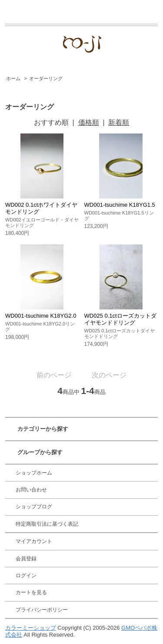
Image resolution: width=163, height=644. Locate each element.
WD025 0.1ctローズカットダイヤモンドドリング (120, 319)
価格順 (89, 122)
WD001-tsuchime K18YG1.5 (120, 205)
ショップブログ (34, 507)
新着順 (119, 122)
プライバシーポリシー (42, 610)
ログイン (26, 576)
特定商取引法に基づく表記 (47, 524)
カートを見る (31, 592)
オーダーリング (46, 78)
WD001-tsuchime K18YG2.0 (41, 316)
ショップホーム (34, 473)
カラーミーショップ (31, 628)
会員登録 (26, 559)
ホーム (13, 78)
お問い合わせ (31, 490)
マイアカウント (34, 541)
